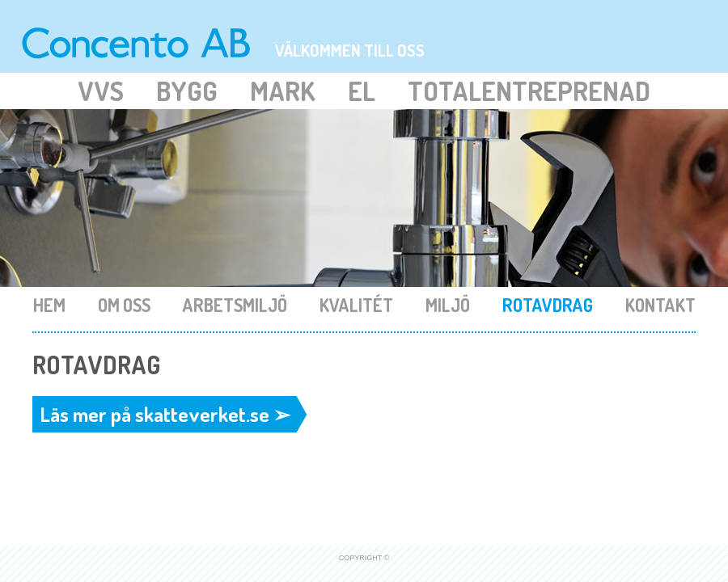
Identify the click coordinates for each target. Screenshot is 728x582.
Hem (51, 305)
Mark (283, 91)
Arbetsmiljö (237, 305)
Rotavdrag (549, 305)
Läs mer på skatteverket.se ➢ (165, 414)
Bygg (187, 91)
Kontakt (660, 305)
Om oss (126, 305)
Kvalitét (358, 305)
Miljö (449, 305)
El (362, 91)
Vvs (101, 91)
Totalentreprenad (529, 91)
